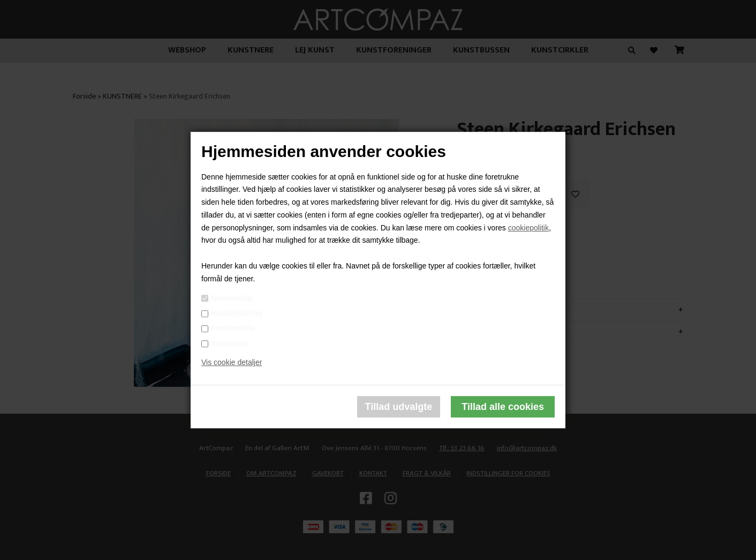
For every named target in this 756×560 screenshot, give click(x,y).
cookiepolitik (528, 228)
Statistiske (230, 344)
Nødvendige (232, 298)
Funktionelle (233, 328)
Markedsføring (237, 313)
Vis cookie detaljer (232, 363)
